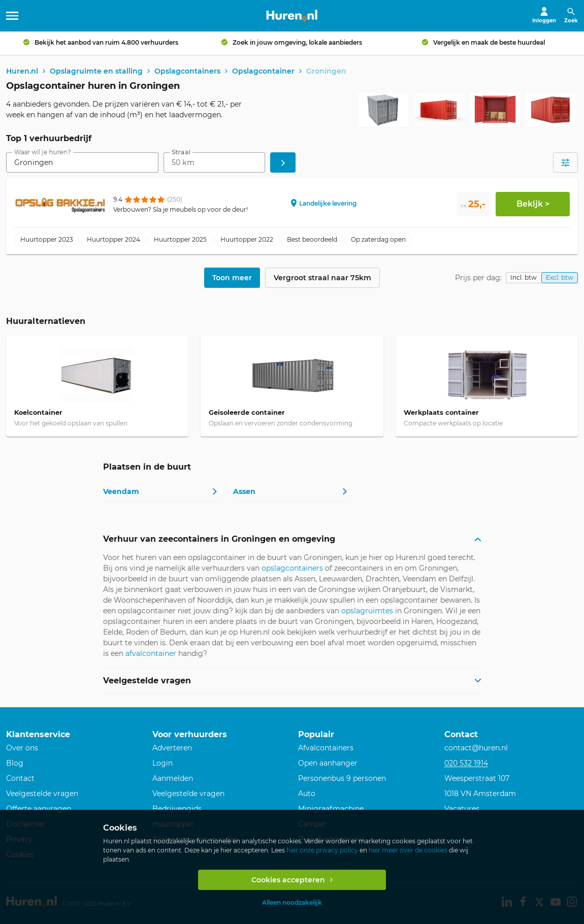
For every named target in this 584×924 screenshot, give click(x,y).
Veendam (121, 492)
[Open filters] (565, 163)
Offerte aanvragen (39, 809)
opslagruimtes (367, 612)
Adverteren (172, 748)
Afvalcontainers (326, 748)
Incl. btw (524, 278)
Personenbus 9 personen (342, 778)
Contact (20, 778)
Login (163, 763)
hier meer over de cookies (408, 850)
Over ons (22, 748)
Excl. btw (560, 278)
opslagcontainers (292, 569)
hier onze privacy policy (322, 850)
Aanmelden (173, 778)
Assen (244, 492)
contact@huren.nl (476, 748)
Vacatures (462, 809)
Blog (15, 763)
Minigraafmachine (331, 809)
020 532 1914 (466, 763)
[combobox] (82, 163)
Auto (307, 794)
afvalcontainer (151, 654)
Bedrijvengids (177, 809)
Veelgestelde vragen (42, 794)
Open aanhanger (328, 763)
